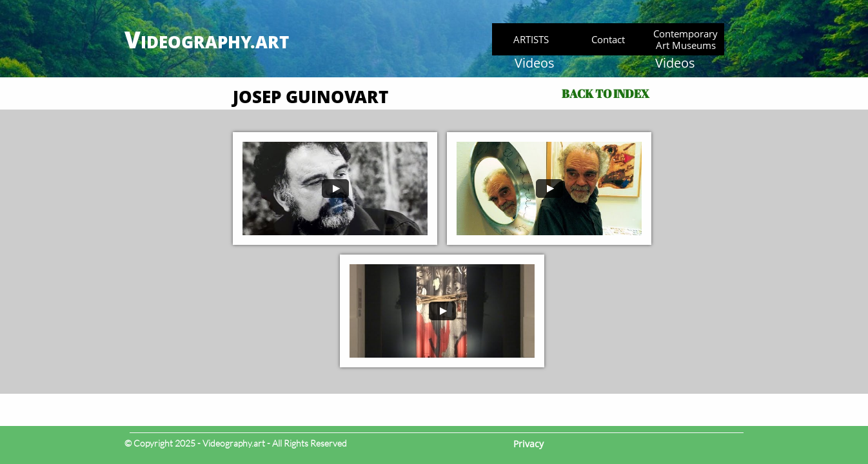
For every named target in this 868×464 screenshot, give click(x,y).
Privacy (528, 444)
